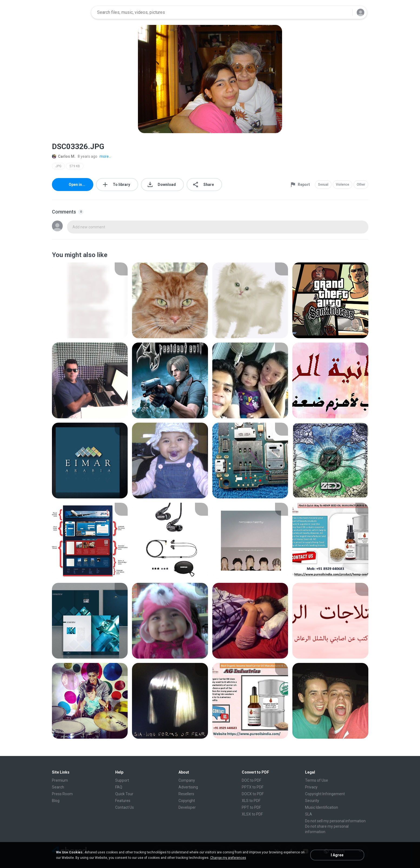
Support (122, 780)
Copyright (187, 801)
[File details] (90, 300)
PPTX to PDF (253, 787)
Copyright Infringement (325, 794)
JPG (58, 166)
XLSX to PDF (252, 814)
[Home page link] (70, 12)
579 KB (75, 166)
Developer (187, 807)
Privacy (311, 787)
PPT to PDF (251, 807)
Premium (60, 780)
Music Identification (322, 807)
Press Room (62, 794)
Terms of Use (317, 780)
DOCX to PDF (253, 794)
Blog (56, 801)
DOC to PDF (252, 780)
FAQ (119, 787)
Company (187, 780)
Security (312, 801)
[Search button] (345, 12)
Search (58, 787)
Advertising (188, 787)
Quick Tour (124, 794)
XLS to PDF (251, 801)
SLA (309, 814)
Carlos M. (64, 156)
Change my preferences (228, 858)
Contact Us (125, 807)
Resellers (186, 794)
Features (123, 801)
